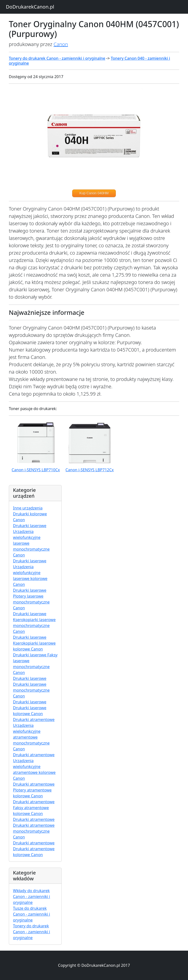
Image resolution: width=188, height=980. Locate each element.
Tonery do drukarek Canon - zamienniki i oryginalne (57, 58)
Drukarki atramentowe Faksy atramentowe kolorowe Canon (34, 808)
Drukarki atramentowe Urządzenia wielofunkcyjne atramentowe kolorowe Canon (34, 767)
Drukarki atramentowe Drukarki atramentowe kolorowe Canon (34, 849)
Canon (61, 44)
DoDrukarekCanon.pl (30, 7)
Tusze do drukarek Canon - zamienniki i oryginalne (32, 914)
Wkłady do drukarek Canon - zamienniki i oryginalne (32, 897)
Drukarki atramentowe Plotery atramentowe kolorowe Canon (34, 790)
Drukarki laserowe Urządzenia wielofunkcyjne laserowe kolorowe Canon (30, 573)
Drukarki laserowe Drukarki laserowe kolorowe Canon (30, 708)
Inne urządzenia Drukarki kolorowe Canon (30, 514)
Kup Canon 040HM (94, 193)
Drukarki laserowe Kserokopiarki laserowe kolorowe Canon (34, 643)
